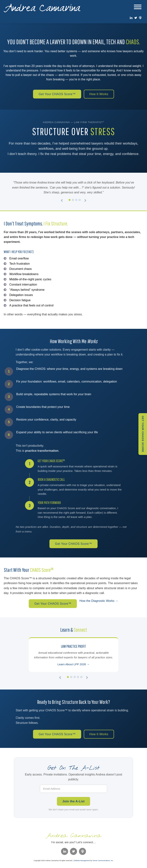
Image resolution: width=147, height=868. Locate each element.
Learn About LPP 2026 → (73, 665)
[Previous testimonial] (62, 201)
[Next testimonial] (85, 201)
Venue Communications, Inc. (103, 862)
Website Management (82, 862)
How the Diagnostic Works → (101, 602)
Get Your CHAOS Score (144, 434)
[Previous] (60, 679)
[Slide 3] (76, 200)
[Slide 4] (80, 200)
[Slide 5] (81, 678)
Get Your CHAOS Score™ (56, 94)
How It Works (100, 94)
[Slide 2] (73, 200)
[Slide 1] (70, 200)
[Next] (87, 679)
